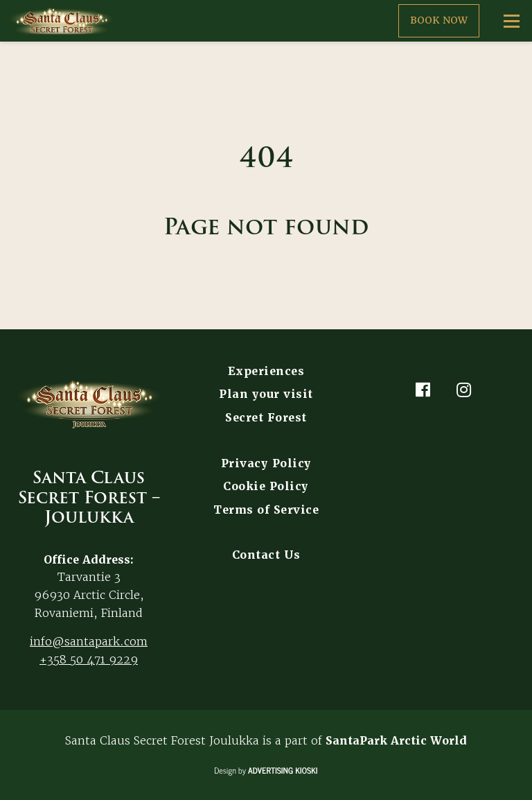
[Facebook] (423, 389)
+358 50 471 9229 (89, 659)
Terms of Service (266, 510)
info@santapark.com (89, 641)
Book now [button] (439, 20)
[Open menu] (511, 21)
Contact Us (266, 555)
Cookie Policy (266, 486)
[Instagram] (464, 389)
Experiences (266, 371)
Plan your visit (266, 394)
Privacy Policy (266, 463)
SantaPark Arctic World (396, 741)
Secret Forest (266, 418)
